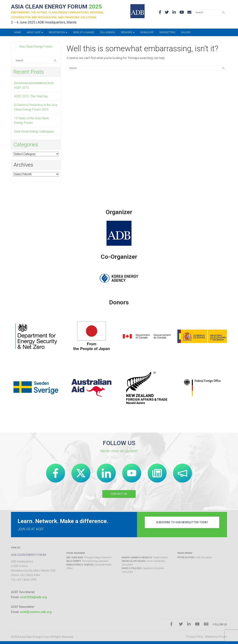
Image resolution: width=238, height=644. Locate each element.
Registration (58, 33)
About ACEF (35, 33)
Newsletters (167, 33)
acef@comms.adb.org (36, 612)
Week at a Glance (84, 33)
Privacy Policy (195, 637)
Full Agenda (108, 33)
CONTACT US (119, 494)
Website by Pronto (216, 637)
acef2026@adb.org (34, 597)
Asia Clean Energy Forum (36, 47)
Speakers (128, 33)
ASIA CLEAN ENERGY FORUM (62, 7)
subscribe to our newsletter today (182, 524)
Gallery (186, 33)
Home (17, 33)
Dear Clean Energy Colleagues (34, 132)
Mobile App (147, 33)
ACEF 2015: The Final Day (31, 97)
